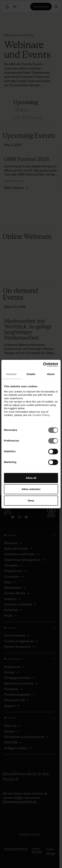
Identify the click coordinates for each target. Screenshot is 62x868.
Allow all (31, 478)
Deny (31, 501)
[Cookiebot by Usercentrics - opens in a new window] (44, 365)
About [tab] (51, 374)
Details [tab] (31, 374)
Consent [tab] (11, 374)
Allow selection (31, 489)
